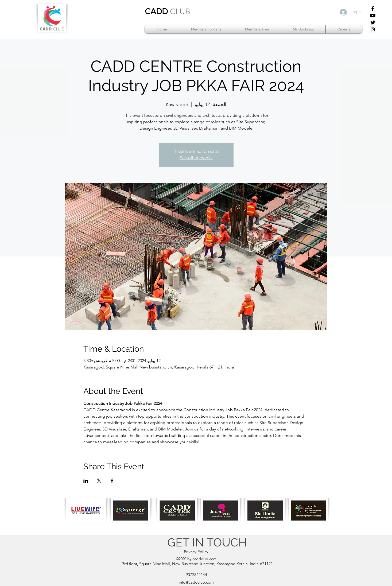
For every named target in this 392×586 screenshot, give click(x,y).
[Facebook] (373, 9)
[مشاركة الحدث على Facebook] (112, 481)
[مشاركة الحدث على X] (99, 481)
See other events (196, 158)
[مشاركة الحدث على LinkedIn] (86, 481)
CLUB (180, 11)
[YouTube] (373, 15)
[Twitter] (373, 22)
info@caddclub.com (196, 582)
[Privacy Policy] (196, 552)
